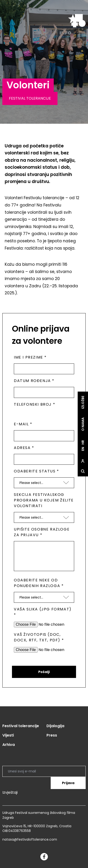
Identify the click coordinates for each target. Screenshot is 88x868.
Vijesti (8, 735)
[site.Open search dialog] (83, 471)
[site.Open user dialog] (83, 461)
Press (52, 735)
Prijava (68, 783)
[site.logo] (77, 21)
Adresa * (24, 448)
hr (83, 442)
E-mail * (23, 424)
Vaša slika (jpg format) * (43, 612)
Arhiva (9, 745)
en (83, 449)
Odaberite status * (36, 471)
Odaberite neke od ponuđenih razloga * (39, 583)
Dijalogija (55, 726)
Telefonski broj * (34, 404)
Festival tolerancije (21, 726)
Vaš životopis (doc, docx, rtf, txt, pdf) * (39, 637)
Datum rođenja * (34, 381)
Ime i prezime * (30, 357)
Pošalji (44, 672)
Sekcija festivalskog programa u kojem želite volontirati (44, 500)
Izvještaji (10, 792)
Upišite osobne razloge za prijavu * (42, 532)
